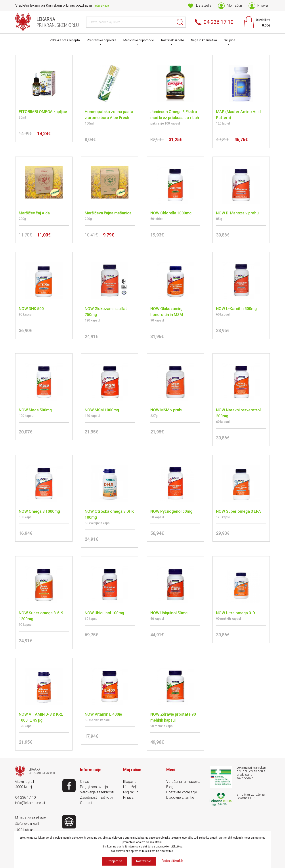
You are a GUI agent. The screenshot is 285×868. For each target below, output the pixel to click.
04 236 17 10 (26, 797)
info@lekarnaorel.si (30, 803)
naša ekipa (101, 5)
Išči (180, 22)
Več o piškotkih (173, 861)
